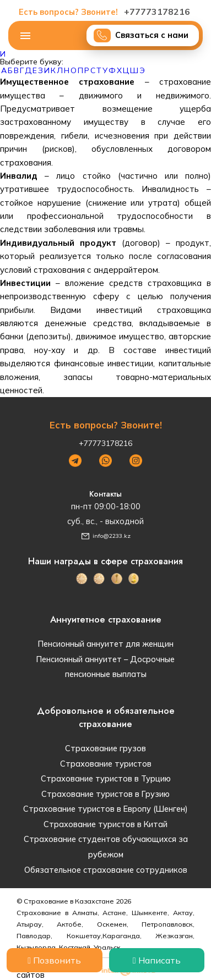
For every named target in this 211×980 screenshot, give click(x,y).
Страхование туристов (106, 764)
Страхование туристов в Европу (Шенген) (105, 809)
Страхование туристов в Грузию (105, 794)
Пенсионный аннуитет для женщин (106, 644)
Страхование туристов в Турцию (106, 778)
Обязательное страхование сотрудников (106, 870)
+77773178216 (106, 12)
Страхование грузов (105, 748)
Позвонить (54, 960)
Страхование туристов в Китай (105, 824)
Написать (157, 960)
